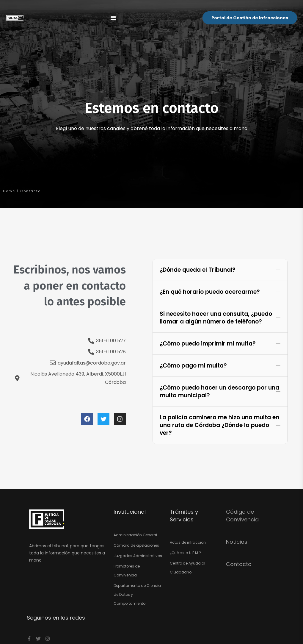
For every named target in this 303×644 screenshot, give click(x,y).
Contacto (239, 564)
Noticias (237, 542)
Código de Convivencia (242, 515)
